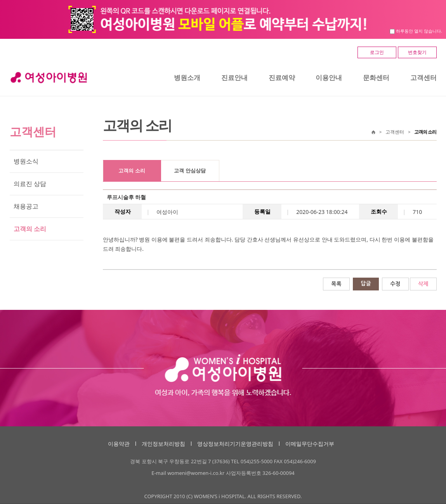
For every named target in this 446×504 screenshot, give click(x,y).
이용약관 (119, 444)
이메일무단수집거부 (310, 444)
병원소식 (26, 161)
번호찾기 (417, 52)
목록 (336, 284)
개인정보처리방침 (163, 444)
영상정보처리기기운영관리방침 (235, 444)
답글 (366, 283)
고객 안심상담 (190, 171)
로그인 (377, 52)
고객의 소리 (30, 229)
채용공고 (26, 206)
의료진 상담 (30, 184)
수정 (395, 284)
